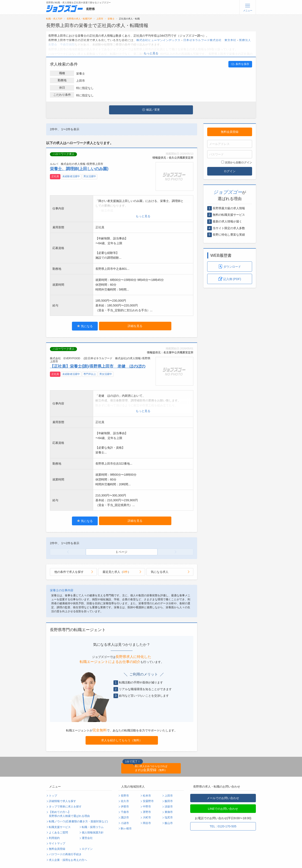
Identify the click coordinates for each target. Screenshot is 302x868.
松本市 (147, 796)
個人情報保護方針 (93, 833)
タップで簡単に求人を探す (65, 807)
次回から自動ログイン (237, 162)
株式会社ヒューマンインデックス (158, 40)
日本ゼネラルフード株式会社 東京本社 (210, 40)
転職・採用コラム (93, 827)
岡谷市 (147, 823)
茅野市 (147, 812)
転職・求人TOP (54, 19)
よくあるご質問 (58, 833)
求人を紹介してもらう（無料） (122, 740)
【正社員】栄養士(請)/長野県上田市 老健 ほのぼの (98, 366)
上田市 (100, 19)
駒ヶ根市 (126, 829)
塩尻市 (169, 818)
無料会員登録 (230, 132)
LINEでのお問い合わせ (223, 809)
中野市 (147, 807)
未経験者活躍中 (71, 176)
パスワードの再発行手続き (65, 854)
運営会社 (87, 838)
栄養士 (111, 19)
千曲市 (125, 812)
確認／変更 (151, 110)
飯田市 (169, 801)
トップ (53, 796)
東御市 (169, 812)
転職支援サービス (60, 827)
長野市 (125, 796)
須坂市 (169, 807)
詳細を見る (135, 326)
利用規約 (54, 838)
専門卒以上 (90, 374)
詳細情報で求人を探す (62, 801)
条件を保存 (240, 64)
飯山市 (169, 823)
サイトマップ (57, 843)
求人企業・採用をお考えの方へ (68, 860)
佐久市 (125, 801)
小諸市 (125, 823)
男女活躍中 (90, 176)
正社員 (55, 176)
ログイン (230, 171)
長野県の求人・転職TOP (79, 19)
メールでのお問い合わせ (223, 798)
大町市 (147, 818)
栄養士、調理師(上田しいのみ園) (79, 169)
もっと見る (151, 53)
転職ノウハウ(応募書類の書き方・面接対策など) (78, 821)
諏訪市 (125, 818)
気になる (85, 326)
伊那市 (125, 807)
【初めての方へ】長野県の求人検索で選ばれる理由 (69, 814)
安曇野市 (148, 801)
